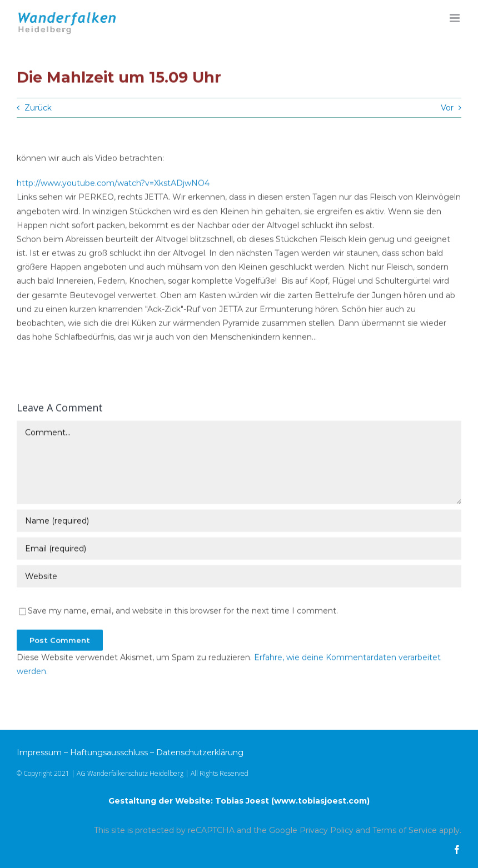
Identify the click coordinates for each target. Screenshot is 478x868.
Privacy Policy (327, 830)
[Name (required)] (239, 521)
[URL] (239, 577)
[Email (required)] (239, 549)
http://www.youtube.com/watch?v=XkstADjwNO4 (113, 184)
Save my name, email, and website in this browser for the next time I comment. (183, 611)
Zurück (38, 108)
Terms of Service (405, 830)
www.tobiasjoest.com (320, 801)
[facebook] (457, 850)
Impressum (39, 752)
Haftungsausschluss (109, 752)
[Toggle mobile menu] (455, 18)
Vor (447, 108)
